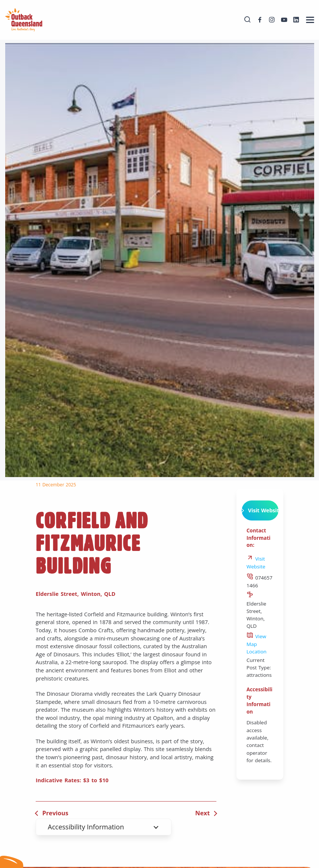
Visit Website (260, 510)
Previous (55, 813)
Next (202, 813)
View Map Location (257, 644)
